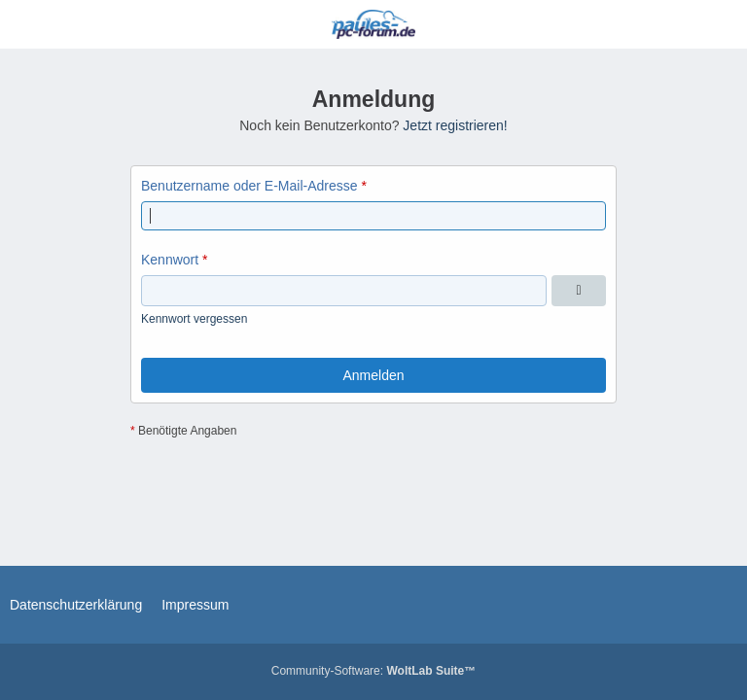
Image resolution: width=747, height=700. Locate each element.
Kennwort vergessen (194, 319)
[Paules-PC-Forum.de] (373, 24)
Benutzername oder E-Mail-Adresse (249, 186)
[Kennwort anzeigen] (579, 291)
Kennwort (170, 260)
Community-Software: (373, 671)
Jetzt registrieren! (455, 125)
